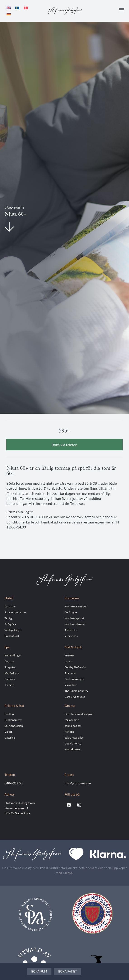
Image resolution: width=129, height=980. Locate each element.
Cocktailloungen (75, 679)
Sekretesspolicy (74, 737)
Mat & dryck (12, 673)
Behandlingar (13, 655)
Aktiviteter (71, 630)
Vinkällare (71, 685)
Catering (10, 737)
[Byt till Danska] (26, 8)
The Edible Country (77, 691)
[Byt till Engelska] (9, 8)
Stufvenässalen (14, 726)
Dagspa (9, 661)
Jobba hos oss (73, 726)
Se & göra (10, 624)
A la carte (70, 673)
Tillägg (9, 618)
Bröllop (9, 714)
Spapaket (10, 667)
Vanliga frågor (13, 630)
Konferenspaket (74, 618)
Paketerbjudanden (16, 612)
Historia (70, 732)
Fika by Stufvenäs (75, 667)
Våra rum (10, 606)
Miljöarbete (72, 720)
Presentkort (12, 636)
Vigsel (8, 732)
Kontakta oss (72, 749)
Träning (9, 685)
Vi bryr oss (71, 636)
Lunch (68, 661)
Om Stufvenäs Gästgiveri (80, 714)
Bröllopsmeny (13, 720)
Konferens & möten (76, 606)
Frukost (69, 655)
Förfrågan (71, 612)
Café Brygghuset (75, 697)
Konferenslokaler (75, 624)
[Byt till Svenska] (17, 8)
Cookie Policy (73, 743)
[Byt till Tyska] (9, 14)
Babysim (10, 679)
